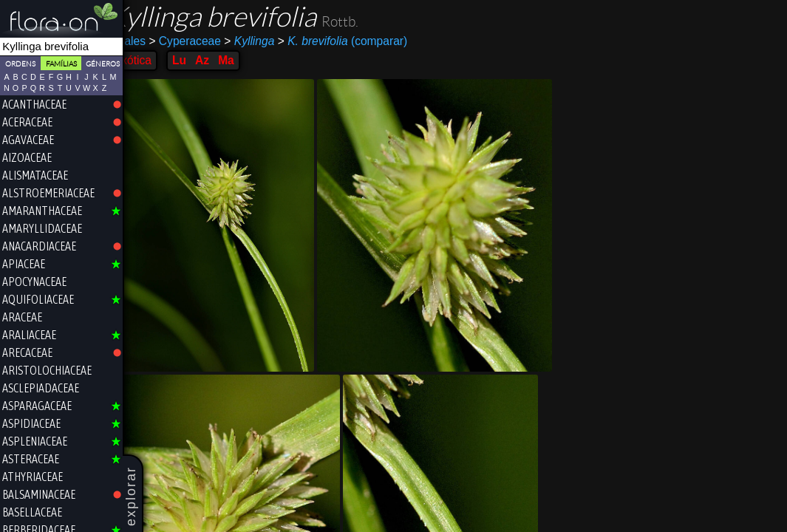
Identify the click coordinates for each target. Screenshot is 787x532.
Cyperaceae (205, 41)
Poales (148, 41)
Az (221, 60)
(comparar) (362, 41)
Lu (198, 60)
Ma (246, 60)
